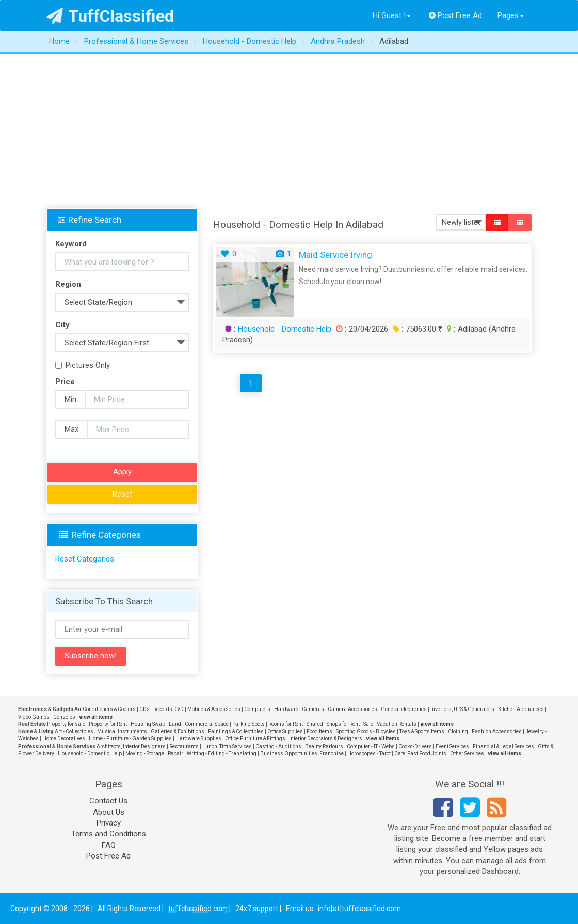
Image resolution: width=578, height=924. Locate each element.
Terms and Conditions (109, 834)
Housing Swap (148, 724)
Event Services (452, 746)
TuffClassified (110, 16)
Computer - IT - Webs (371, 746)
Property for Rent (108, 724)
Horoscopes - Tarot (369, 754)
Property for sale (66, 724)
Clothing (458, 731)
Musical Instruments (122, 731)
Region (68, 284)
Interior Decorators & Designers (326, 739)
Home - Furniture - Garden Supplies (130, 739)
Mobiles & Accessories (214, 709)
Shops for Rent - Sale (350, 724)
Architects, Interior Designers (131, 746)
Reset (122, 494)
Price (65, 382)
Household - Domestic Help (285, 329)
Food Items (319, 731)
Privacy (109, 823)
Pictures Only (83, 365)
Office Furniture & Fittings (255, 739)
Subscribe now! (91, 656)
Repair (175, 754)
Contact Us (108, 801)
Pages (511, 15)
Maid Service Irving (335, 255)
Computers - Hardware (271, 709)
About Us (109, 812)
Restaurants (184, 746)
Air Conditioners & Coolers (105, 709)
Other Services (467, 754)
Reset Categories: (85, 559)
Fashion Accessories (497, 731)
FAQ (109, 845)
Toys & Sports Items (422, 731)
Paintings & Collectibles (236, 731)
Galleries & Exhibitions (178, 731)
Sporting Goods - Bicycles (366, 731)
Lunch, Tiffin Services (227, 746)
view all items (96, 717)
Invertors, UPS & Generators (462, 709)
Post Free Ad (456, 15)
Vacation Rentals (397, 724)
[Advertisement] (289, 131)
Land (175, 724)
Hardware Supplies (198, 739)
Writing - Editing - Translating (222, 754)
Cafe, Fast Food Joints (420, 754)
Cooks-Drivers (415, 746)
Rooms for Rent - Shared (296, 724)
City (62, 325)
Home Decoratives (64, 739)
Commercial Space (207, 724)
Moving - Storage (145, 754)
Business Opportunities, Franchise (302, 754)
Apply (122, 472)
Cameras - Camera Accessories (340, 709)
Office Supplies (285, 731)
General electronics (404, 709)
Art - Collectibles (74, 731)
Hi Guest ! (392, 15)
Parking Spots (248, 724)
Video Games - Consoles (47, 717)
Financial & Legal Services (503, 746)
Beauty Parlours (324, 746)
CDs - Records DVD (162, 709)
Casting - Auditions (278, 746)
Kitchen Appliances (521, 709)
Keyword (71, 244)
